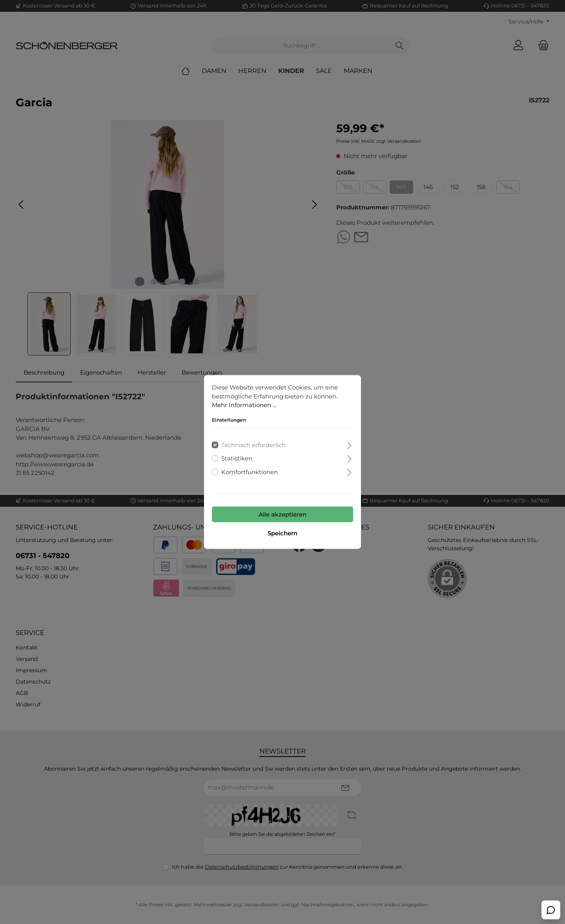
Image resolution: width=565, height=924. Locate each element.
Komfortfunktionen (250, 472)
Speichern (282, 534)
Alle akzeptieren (282, 515)
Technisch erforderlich (253, 445)
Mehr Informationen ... (244, 405)
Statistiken (237, 459)
